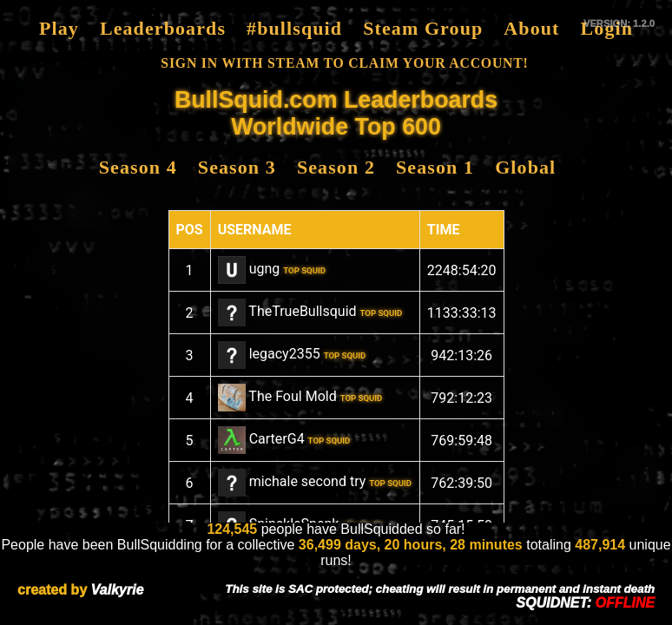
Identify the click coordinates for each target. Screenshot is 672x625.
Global (525, 167)
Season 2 (336, 167)
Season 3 (237, 167)
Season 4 (138, 167)
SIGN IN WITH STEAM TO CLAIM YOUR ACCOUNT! (344, 63)
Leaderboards (163, 28)
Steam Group (423, 28)
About (531, 28)
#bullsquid (294, 28)
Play (59, 28)
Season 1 (435, 167)
